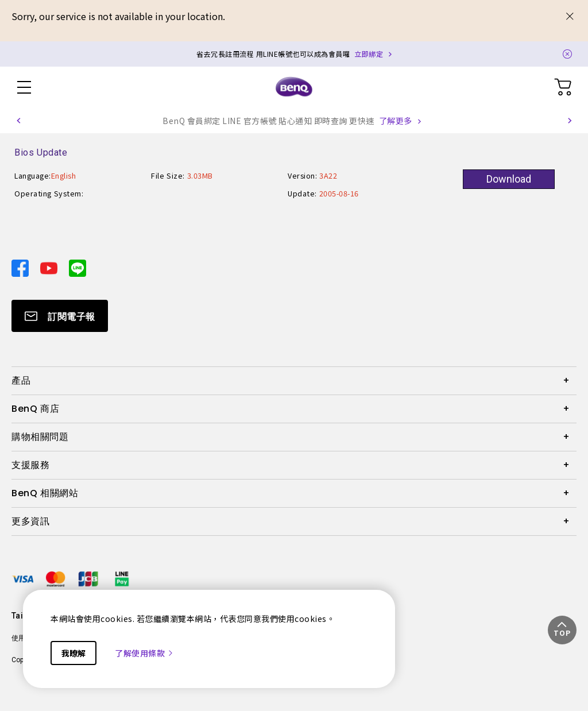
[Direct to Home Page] (294, 87)
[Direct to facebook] (21, 267)
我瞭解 (73, 653)
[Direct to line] (78, 267)
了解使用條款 (144, 653)
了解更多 (396, 121)
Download (509, 179)
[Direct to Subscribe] (60, 316)
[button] (18, 121)
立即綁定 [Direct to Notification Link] (369, 54)
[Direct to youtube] (50, 267)
